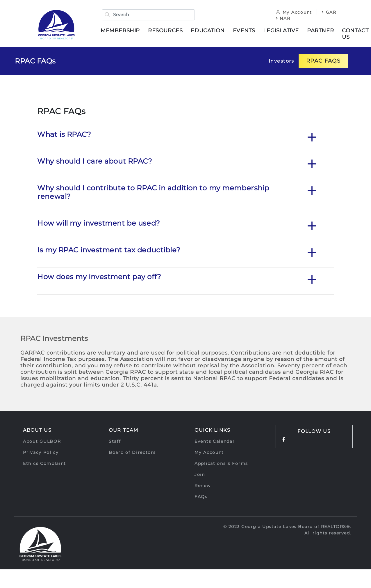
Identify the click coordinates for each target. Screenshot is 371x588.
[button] (312, 138)
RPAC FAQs (35, 61)
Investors (281, 61)
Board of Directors (132, 453)
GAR (329, 12)
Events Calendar (215, 442)
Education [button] (208, 31)
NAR (283, 18)
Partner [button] (321, 31)
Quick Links (213, 430)
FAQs (201, 497)
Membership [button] (121, 31)
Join (200, 475)
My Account (294, 12)
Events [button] (244, 31)
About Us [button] (37, 430)
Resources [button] (166, 31)
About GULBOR (42, 442)
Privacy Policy (41, 453)
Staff (115, 442)
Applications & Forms (221, 464)
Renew (203, 486)
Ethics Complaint (44, 464)
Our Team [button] (124, 430)
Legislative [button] (281, 31)
